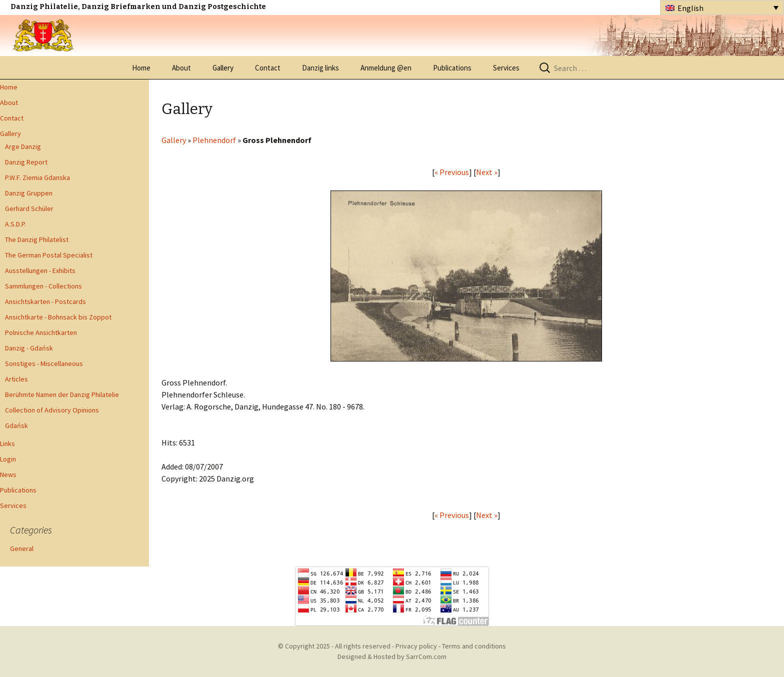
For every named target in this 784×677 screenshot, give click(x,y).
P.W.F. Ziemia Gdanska (37, 177)
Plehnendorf (214, 140)
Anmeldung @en (386, 68)
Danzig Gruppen (29, 193)
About (181, 68)
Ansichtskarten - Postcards (45, 301)
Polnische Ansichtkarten (41, 332)
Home (141, 68)
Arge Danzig (23, 146)
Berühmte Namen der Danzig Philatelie (62, 394)
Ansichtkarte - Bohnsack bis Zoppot (58, 317)
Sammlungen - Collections (43, 286)
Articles (16, 379)
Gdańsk (16, 425)
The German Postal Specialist (49, 255)
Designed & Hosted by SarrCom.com (392, 656)
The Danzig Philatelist (37, 239)
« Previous (452, 172)
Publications (452, 68)
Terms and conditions (474, 646)
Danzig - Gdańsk (29, 348)
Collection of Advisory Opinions (52, 410)
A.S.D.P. (15, 224)
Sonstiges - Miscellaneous (44, 363)
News (8, 474)
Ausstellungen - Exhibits (40, 270)
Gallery (223, 68)
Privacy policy (416, 646)
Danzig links (320, 68)
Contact (268, 68)
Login (8, 459)
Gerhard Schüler (29, 208)
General (22, 548)
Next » (487, 172)
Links (7, 443)
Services (506, 68)
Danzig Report (26, 162)
